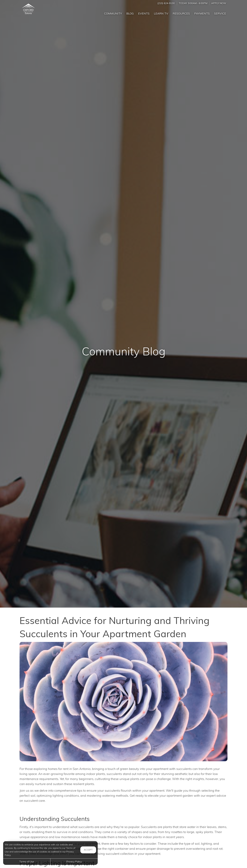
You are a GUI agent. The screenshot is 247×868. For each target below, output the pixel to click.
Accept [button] (88, 850)
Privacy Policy (74, 862)
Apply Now (219, 3)
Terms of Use (27, 862)
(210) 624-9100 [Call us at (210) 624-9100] (166, 3)
